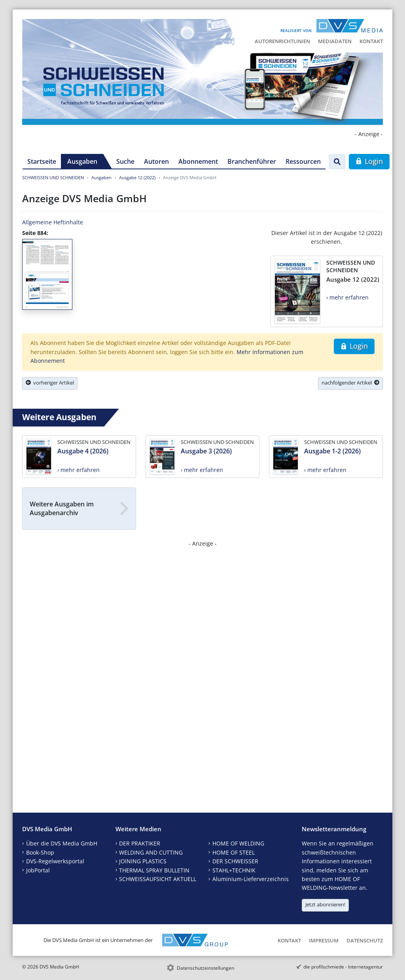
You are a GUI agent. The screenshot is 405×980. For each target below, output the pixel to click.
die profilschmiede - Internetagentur (343, 967)
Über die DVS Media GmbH (62, 843)
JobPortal (38, 870)
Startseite (42, 161)
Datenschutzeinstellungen (205, 968)
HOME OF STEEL (234, 852)
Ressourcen (303, 161)
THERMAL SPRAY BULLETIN (154, 870)
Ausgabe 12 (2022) (137, 177)
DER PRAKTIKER (140, 843)
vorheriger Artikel (50, 383)
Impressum (324, 940)
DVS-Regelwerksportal (55, 861)
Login (369, 161)
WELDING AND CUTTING (151, 852)
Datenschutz (365, 940)
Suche (125, 161)
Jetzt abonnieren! (325, 904)
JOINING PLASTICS (143, 861)
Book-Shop (40, 852)
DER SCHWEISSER (235, 861)
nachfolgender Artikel (350, 383)
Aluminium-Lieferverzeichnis (251, 879)
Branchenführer (252, 161)
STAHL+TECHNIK (234, 870)
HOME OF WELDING (238, 843)
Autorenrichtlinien (282, 41)
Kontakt (371, 41)
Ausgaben (82, 161)
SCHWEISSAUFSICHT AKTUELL (158, 879)
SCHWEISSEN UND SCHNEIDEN (53, 177)
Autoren (156, 161)
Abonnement (198, 161)
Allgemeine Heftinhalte (53, 222)
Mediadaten (335, 41)
